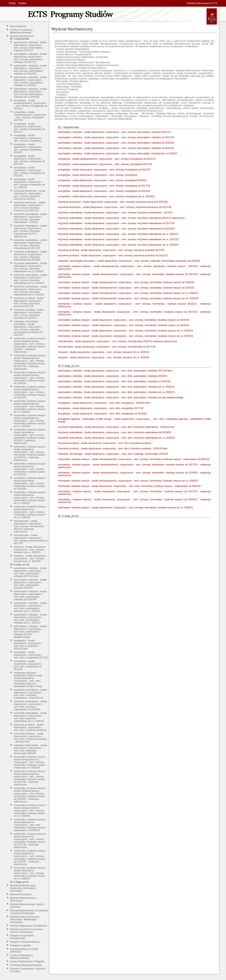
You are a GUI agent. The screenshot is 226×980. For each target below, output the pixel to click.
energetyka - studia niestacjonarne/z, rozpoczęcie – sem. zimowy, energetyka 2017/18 (30, 116)
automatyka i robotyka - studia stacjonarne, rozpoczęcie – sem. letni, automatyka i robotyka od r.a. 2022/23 (30, 619)
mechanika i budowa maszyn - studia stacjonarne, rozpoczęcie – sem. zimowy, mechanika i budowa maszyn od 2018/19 (30, 469)
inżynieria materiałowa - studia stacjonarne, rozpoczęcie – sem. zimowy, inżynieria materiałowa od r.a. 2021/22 (30, 279)
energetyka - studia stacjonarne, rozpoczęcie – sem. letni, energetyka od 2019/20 (29, 665)
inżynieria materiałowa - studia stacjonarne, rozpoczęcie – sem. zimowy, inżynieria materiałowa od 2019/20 (30, 256)
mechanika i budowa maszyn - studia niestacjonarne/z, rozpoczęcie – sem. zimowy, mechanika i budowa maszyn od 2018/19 (30, 378)
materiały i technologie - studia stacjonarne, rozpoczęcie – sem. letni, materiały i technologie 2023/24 (31, 749)
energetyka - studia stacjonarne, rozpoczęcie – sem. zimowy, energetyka (29, 138)
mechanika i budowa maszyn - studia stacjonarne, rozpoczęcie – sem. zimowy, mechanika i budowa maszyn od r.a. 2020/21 (30, 498)
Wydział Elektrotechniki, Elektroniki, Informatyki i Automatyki (23, 888)
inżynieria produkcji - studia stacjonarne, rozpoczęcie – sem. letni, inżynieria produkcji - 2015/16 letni (30, 738)
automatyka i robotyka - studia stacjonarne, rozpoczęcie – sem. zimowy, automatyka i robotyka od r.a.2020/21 (30, 93)
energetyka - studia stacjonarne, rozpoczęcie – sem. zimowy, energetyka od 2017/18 (29, 160)
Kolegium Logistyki (20, 945)
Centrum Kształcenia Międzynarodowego (21, 31)
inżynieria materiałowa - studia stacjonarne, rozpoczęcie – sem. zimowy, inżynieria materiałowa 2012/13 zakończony (30, 231)
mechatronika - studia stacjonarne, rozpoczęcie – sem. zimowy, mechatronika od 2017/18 (31, 539)
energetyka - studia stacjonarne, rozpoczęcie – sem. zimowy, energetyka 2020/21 (29, 148)
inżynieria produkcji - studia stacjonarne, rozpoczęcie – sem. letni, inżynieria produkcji (30, 727)
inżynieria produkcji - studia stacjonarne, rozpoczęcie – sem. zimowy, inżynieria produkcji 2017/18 (29, 302)
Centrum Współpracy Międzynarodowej (22, 957)
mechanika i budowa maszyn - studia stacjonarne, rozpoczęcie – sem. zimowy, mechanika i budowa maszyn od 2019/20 (30, 483)
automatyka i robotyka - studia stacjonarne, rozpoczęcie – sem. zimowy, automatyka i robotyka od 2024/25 (30, 81)
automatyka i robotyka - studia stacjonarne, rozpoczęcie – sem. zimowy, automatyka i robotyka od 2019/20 (30, 70)
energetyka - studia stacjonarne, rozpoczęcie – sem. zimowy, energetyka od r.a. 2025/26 (29, 183)
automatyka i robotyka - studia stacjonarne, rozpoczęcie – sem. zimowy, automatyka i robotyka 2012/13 (30, 46)
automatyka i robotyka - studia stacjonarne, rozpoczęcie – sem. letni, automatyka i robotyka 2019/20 (30, 584)
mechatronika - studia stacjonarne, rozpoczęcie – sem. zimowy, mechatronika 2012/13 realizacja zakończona (29, 526)
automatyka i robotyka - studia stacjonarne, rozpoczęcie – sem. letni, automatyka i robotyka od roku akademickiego (30, 632)
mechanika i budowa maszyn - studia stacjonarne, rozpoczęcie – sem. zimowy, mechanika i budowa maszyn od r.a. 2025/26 (30, 512)
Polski (12, 3)
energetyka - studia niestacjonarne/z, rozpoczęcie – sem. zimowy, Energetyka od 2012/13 (31, 104)
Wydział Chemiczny (21, 894)
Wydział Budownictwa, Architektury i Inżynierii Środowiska (29, 912)
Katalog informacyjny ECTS (202, 3)
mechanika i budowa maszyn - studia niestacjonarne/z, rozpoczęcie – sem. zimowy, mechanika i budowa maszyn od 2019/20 (30, 392)
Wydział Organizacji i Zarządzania (29, 926)
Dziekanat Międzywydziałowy (26, 965)
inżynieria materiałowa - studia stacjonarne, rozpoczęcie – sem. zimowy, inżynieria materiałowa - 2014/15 (30, 218)
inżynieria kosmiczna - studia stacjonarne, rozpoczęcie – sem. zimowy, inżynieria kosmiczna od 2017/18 (30, 206)
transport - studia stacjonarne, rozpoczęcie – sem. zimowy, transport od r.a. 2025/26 (30, 558)
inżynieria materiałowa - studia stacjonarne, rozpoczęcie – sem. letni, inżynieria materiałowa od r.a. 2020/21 (30, 717)
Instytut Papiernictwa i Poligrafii (27, 961)
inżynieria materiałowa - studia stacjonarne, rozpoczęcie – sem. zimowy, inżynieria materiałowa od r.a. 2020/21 (30, 267)
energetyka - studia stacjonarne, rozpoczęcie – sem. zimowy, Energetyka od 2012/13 (30, 128)
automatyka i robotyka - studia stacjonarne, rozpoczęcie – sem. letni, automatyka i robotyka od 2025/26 (30, 595)
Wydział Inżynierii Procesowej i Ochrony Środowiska (27, 931)
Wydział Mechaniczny (22, 36)
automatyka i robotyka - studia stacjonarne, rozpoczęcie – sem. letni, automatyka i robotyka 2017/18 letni (30, 572)
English (22, 3)
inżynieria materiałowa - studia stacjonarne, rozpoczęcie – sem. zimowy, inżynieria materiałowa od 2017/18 (30, 244)
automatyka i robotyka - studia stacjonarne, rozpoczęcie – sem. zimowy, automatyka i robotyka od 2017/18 (30, 58)
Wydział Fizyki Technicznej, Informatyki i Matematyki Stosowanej (25, 919)
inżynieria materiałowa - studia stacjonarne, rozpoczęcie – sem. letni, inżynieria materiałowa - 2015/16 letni (30, 694)
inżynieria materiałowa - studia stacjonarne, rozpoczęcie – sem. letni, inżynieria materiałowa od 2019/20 (30, 705)
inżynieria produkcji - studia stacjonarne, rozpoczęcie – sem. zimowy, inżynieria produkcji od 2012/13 (29, 314)
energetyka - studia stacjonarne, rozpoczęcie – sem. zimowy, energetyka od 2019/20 (29, 172)
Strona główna (18, 26)
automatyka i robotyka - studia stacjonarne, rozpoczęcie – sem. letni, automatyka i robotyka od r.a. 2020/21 (30, 607)
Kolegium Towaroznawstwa (25, 942)
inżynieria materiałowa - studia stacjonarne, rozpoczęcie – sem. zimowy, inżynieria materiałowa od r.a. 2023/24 (30, 291)
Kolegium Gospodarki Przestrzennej (22, 937)
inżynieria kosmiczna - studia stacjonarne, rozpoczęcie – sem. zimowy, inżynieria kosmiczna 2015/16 (30, 195)
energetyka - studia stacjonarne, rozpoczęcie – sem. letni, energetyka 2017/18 (31, 655)
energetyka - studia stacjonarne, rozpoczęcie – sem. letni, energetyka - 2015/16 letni (29, 645)
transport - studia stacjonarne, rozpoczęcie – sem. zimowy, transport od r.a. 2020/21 (30, 549)
